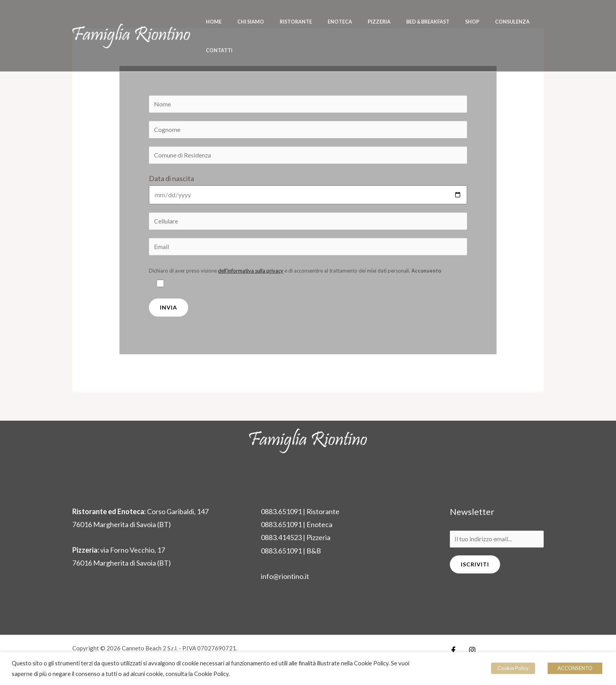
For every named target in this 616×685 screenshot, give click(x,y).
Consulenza (485, 22)
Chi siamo (258, 22)
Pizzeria (369, 22)
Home (227, 22)
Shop (451, 22)
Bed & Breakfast (412, 22)
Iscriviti (475, 568)
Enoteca (335, 22)
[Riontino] (131, 20)
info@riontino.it (285, 579)
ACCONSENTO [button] (575, 668)
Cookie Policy (514, 668)
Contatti (525, 22)
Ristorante (297, 22)
